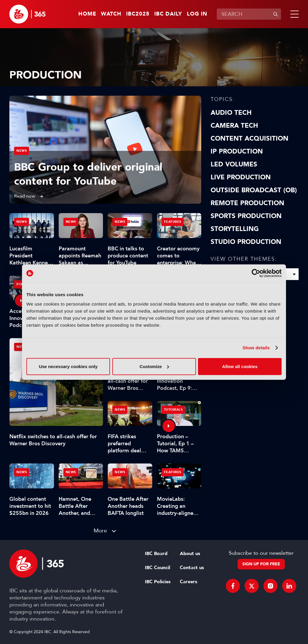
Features (173, 222)
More (100, 531)
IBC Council (158, 568)
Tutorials (173, 410)
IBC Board (156, 554)
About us (190, 554)
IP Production (237, 151)
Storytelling (235, 229)
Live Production (241, 177)
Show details (256, 348)
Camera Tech (234, 126)
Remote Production (247, 203)
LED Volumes (234, 164)
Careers (188, 582)
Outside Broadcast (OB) (254, 190)
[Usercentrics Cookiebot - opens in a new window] (256, 273)
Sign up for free (261, 564)
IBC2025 (138, 14)
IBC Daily (168, 14)
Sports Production (246, 216)
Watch (111, 14)
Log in (197, 14)
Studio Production (246, 242)
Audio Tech (231, 113)
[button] (293, 14)
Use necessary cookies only (68, 366)
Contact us (192, 568)
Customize (154, 366)
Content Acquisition (249, 139)
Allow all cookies (240, 366)
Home (87, 14)
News (22, 151)
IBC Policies (158, 582)
